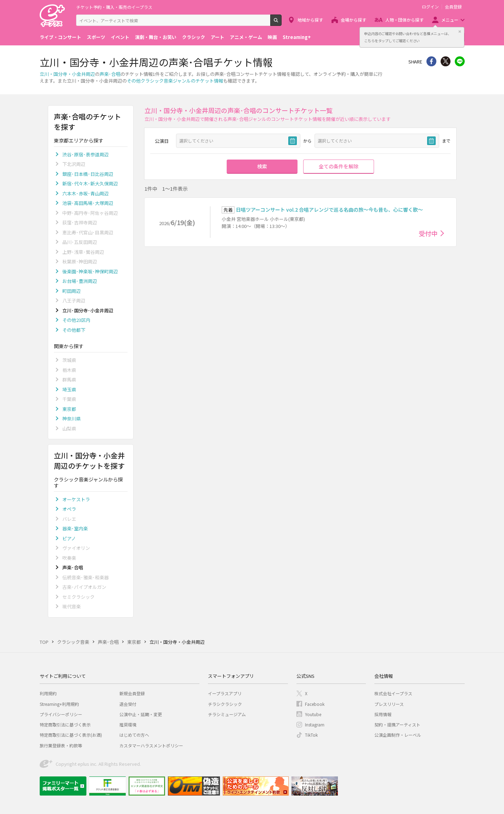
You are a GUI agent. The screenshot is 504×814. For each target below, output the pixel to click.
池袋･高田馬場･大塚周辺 (88, 203)
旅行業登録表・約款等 (61, 745)
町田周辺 (72, 291)
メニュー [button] (450, 20)
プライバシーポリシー (61, 714)
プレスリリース (389, 704)
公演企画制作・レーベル (398, 735)
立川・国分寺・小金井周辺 (67, 74)
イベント (120, 37)
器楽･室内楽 (75, 528)
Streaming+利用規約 (59, 704)
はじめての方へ (134, 735)
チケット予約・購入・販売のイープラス (114, 7)
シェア (431, 61)
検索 (281, 23)
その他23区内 (76, 320)
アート (217, 37)
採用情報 (383, 714)
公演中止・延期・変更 (141, 714)
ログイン (430, 7)
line (460, 61)
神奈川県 (72, 419)
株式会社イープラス (393, 693)
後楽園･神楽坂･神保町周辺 (90, 271)
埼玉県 (69, 389)
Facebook (315, 704)
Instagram (315, 724)
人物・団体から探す (404, 20)
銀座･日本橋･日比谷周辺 (88, 174)
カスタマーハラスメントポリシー (151, 745)
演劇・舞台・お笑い (156, 37)
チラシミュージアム (227, 714)
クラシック (194, 37)
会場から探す (353, 20)
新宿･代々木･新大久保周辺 (90, 183)
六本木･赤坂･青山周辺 (86, 193)
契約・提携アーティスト (397, 724)
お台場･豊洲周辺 (80, 281)
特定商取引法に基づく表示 (65, 724)
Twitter (446, 61)
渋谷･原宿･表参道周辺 (86, 154)
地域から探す (310, 20)
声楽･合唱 (110, 74)
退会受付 (128, 704)
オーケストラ (76, 499)
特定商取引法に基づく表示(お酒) (71, 735)
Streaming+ (297, 37)
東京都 (69, 409)
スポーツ (96, 37)
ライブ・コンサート (60, 37)
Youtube (313, 714)
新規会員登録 (132, 693)
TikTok (311, 735)
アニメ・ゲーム (246, 37)
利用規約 (48, 693)
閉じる (460, 32)
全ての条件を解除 (339, 166)
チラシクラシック (225, 704)
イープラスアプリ (225, 693)
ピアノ (69, 538)
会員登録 (453, 7)
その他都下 (74, 330)
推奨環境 (128, 724)
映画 (272, 37)
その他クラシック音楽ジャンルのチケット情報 (175, 81)
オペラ (69, 509)
